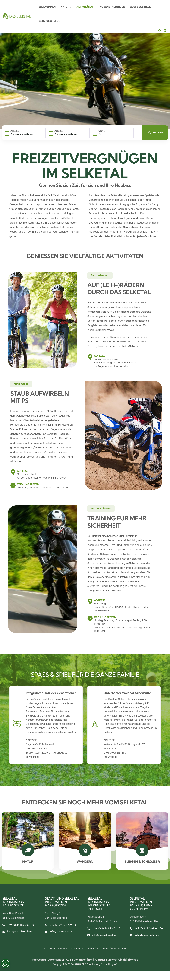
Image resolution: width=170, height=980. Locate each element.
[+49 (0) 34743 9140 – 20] (131, 929)
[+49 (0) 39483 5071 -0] (4, 925)
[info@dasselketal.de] (4, 932)
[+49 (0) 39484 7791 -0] (46, 925)
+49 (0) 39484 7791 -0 (63, 925)
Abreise (58, 131)
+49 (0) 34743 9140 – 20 (149, 928)
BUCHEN (155, 133)
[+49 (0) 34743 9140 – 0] (89, 929)
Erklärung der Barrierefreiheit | (108, 960)
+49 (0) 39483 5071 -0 (21, 925)
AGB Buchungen (76, 960)
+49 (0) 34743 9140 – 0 (106, 928)
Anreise (14, 131)
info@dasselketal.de (19, 931)
